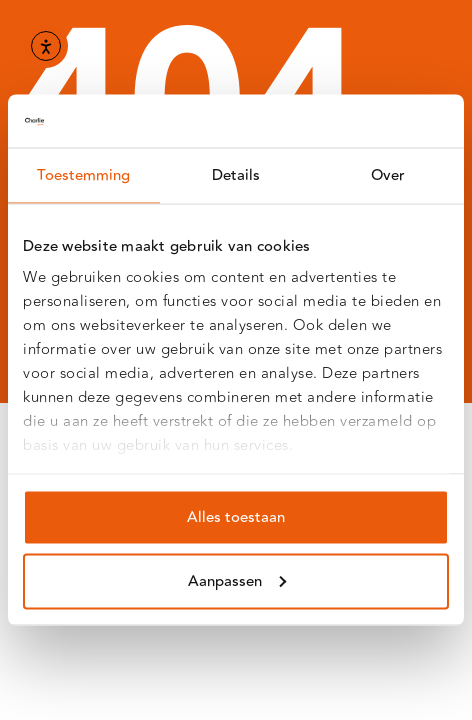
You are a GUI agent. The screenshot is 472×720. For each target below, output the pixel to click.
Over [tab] (388, 174)
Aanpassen (237, 580)
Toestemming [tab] (83, 174)
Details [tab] (236, 174)
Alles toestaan (236, 516)
